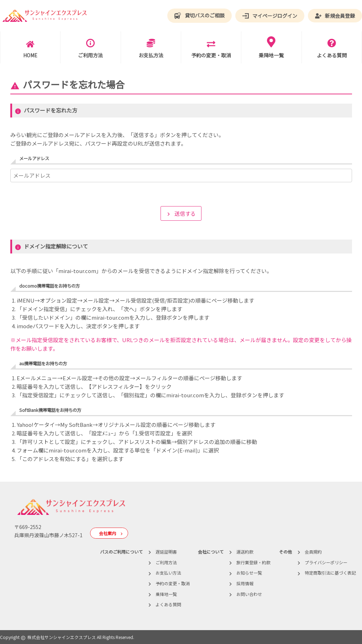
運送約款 (245, 552)
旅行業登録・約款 (253, 562)
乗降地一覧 (166, 594)
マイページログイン (270, 16)
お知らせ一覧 (249, 573)
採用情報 (245, 583)
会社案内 (112, 533)
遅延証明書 (166, 552)
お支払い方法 (168, 573)
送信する (180, 214)
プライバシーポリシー (326, 562)
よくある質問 (168, 604)
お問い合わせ (249, 594)
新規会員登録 (335, 16)
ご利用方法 (166, 562)
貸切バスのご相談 (199, 16)
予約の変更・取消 (173, 583)
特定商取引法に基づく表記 (330, 573)
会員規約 (313, 552)
